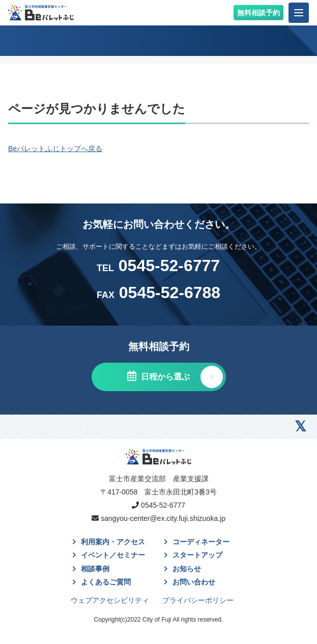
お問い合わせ (194, 582)
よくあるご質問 (106, 582)
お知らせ (187, 569)
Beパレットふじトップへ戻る (55, 149)
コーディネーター (201, 542)
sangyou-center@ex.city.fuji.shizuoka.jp (163, 518)
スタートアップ (197, 555)
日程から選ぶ (164, 377)
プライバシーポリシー (198, 600)
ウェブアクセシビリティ (110, 600)
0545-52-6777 (158, 266)
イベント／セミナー (113, 555)
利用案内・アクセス (113, 542)
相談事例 (95, 569)
